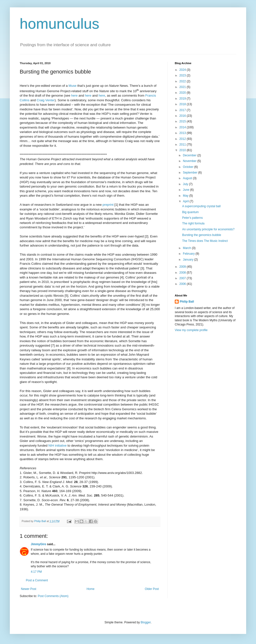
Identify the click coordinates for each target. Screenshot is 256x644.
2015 (183, 121)
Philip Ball (187, 302)
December (190, 155)
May (186, 196)
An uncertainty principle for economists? (208, 229)
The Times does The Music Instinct (205, 241)
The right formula (193, 223)
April (186, 201)
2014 (183, 127)
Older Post (152, 589)
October (189, 167)
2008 (183, 273)
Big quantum (190, 212)
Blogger (146, 622)
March (187, 248)
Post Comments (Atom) (53, 596)
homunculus (60, 24)
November (190, 161)
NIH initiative (58, 446)
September (191, 173)
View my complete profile (191, 330)
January (189, 260)
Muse (72, 86)
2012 (183, 139)
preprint (108, 205)
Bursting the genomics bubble (202, 235)
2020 (183, 93)
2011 (183, 145)
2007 (183, 278)
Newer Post (29, 589)
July (186, 184)
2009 (183, 267)
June (186, 190)
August (188, 178)
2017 (183, 110)
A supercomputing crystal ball (201, 206)
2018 (183, 104)
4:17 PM (36, 572)
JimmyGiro (39, 544)
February (189, 254)
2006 (183, 284)
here (74, 95)
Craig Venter (46, 100)
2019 (183, 99)
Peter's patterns (192, 218)
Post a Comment (37, 580)
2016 (183, 116)
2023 (183, 75)
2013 (183, 133)
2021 (183, 87)
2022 (183, 81)
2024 (183, 70)
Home (91, 589)
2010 (183, 150)
